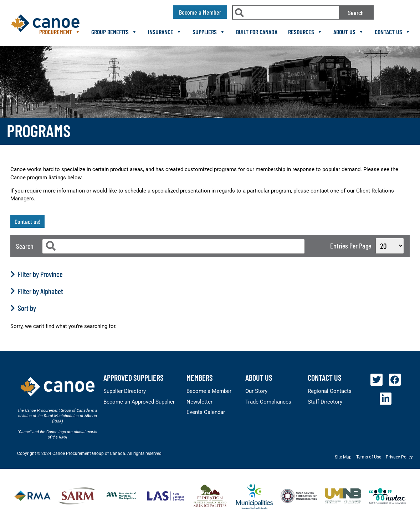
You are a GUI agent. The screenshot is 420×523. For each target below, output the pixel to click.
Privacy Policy (399, 457)
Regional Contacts (330, 391)
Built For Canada (257, 32)
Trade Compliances (268, 402)
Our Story (256, 391)
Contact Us (393, 32)
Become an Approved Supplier (139, 402)
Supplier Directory (125, 391)
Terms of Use (369, 457)
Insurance (165, 32)
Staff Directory (325, 402)
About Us (349, 32)
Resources (305, 32)
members (200, 378)
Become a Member (209, 391)
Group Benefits (114, 32)
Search (356, 12)
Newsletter (199, 402)
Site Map (343, 457)
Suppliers (209, 32)
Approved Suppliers (134, 378)
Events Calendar (206, 412)
